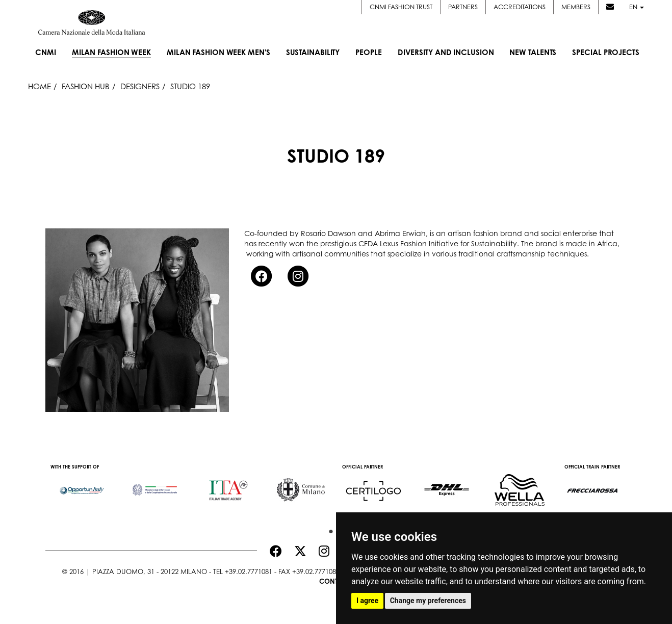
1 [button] (328, 529)
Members (576, 7)
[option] (82, 485)
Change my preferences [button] (428, 601)
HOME (40, 86)
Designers (140, 86)
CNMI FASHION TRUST (401, 7)
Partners (463, 7)
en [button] (637, 7)
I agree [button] (367, 601)
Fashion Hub (86, 86)
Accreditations (520, 7)
